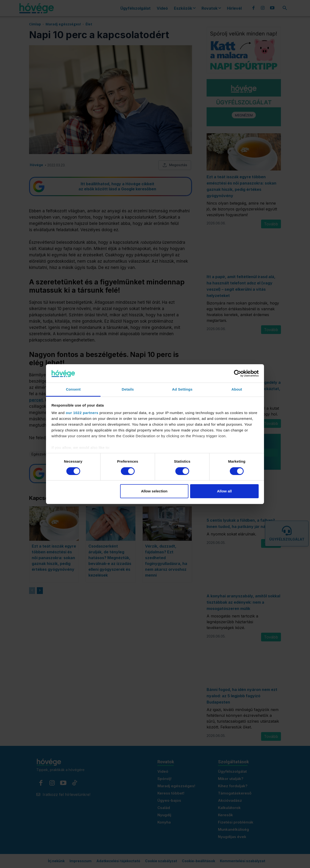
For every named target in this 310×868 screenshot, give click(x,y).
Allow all (224, 491)
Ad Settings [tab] (182, 389)
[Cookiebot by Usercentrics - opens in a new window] (237, 373)
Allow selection (154, 491)
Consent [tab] (73, 389)
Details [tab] (128, 389)
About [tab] (237, 389)
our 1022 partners (82, 413)
